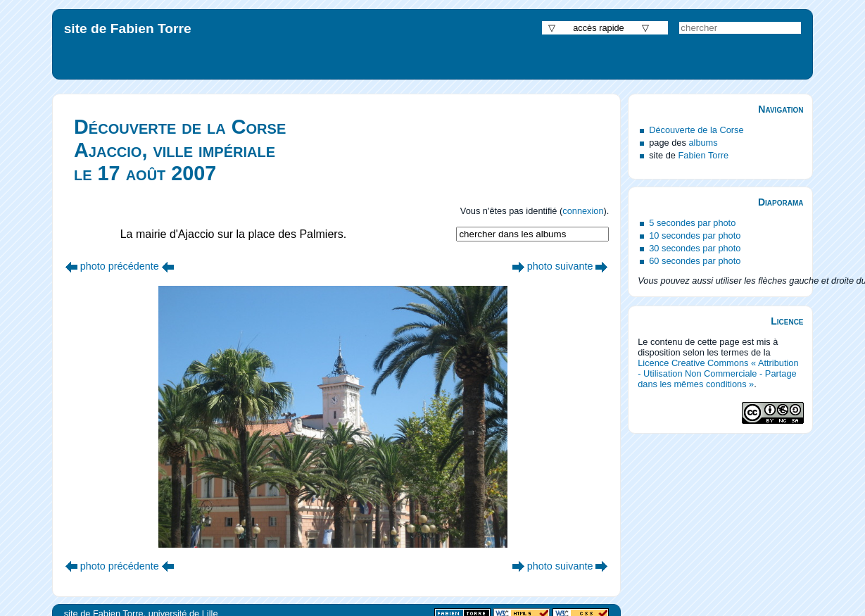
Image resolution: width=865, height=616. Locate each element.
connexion (583, 211)
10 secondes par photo (695, 235)
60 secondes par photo (695, 261)
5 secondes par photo (692, 223)
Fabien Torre (703, 155)
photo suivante (560, 266)
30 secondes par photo (695, 248)
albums (703, 143)
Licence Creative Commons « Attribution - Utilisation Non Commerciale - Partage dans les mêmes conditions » (718, 373)
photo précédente (120, 266)
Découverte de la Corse (696, 130)
